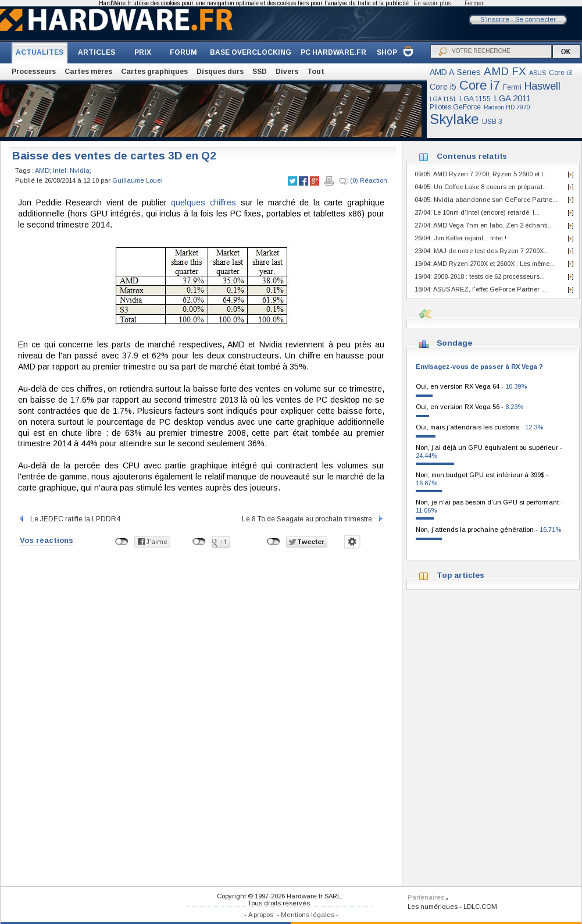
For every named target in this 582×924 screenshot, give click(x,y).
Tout (316, 72)
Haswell (542, 86)
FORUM (183, 52)
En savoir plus (432, 3)
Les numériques (433, 907)
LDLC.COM (480, 907)
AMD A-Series (455, 72)
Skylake (454, 119)
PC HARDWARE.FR (333, 52)
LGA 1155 (475, 99)
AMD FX (505, 71)
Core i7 (480, 85)
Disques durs (220, 72)
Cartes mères (88, 72)
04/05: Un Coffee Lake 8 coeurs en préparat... (481, 187)
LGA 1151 (443, 99)
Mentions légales (308, 915)
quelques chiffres (203, 202)
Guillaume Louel (138, 180)
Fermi (512, 87)
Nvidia (80, 170)
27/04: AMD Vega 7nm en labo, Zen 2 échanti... (484, 225)
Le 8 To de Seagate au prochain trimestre (313, 519)
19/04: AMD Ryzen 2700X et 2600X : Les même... (485, 264)
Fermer (474, 3)
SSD (260, 72)
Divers (287, 72)
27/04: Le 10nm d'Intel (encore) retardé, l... (477, 212)
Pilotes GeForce (455, 107)
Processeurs (34, 72)
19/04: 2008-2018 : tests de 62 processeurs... (480, 276)
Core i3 (560, 73)
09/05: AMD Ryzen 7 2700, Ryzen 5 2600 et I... (481, 174)
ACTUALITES (40, 52)
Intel (60, 170)
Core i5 (443, 87)
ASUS (538, 73)
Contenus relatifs (472, 156)
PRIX (143, 52)
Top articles (460, 575)
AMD (42, 170)
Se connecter (535, 19)
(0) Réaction (363, 181)
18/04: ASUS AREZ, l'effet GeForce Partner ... (481, 289)
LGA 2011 (512, 98)
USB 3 (492, 122)
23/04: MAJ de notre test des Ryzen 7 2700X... (482, 251)
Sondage (454, 343)
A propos (261, 915)
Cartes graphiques (154, 72)
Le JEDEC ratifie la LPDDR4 (69, 519)
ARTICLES (97, 52)
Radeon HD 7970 (507, 107)
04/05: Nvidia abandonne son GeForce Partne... (486, 200)
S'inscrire (495, 19)
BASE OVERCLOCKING (251, 52)
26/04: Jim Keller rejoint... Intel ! (460, 238)
